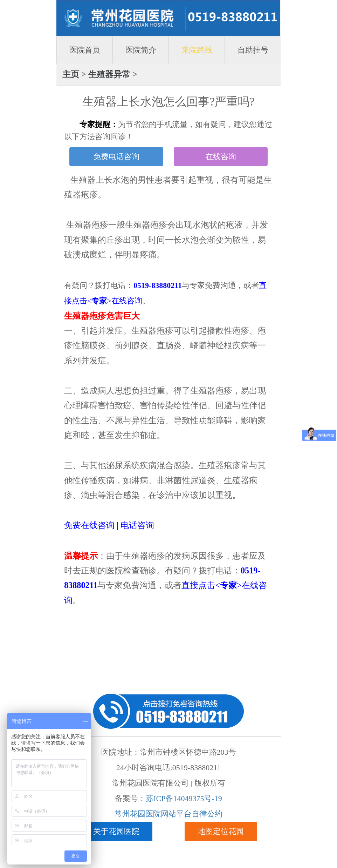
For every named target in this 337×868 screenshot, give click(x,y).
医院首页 (85, 50)
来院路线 (197, 50)
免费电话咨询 (116, 157)
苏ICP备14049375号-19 (184, 798)
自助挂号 (253, 50)
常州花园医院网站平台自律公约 (168, 814)
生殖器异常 (109, 74)
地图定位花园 (221, 831)
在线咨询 (221, 157)
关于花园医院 (116, 831)
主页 (71, 74)
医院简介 (141, 50)
